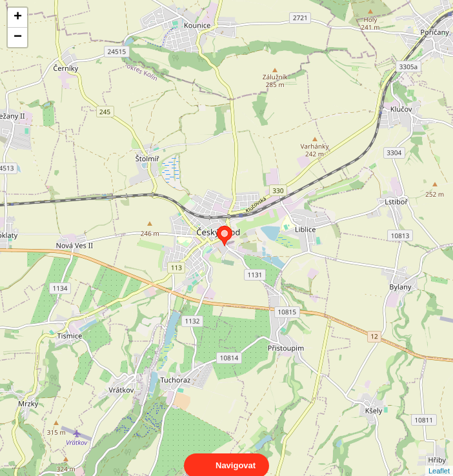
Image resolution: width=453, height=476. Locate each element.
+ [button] (18, 17)
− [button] (18, 37)
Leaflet (439, 459)
